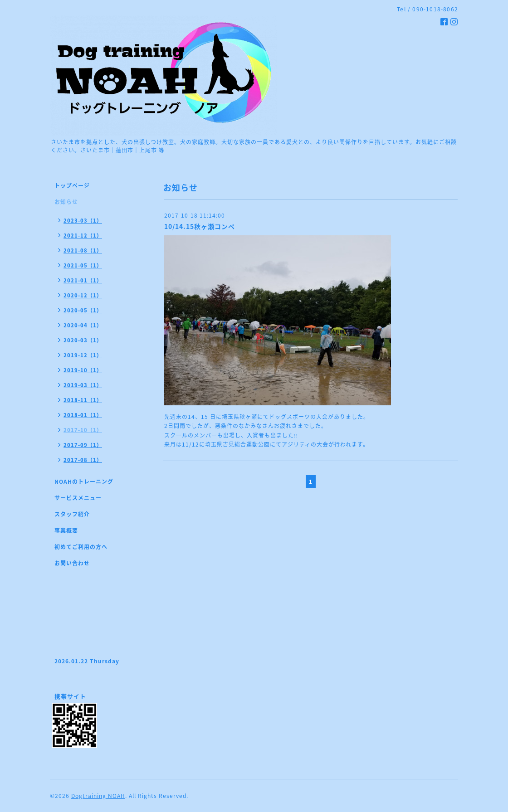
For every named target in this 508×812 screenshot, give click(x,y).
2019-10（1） (83, 370)
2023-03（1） (83, 221)
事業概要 (66, 530)
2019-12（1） (83, 355)
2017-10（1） (83, 430)
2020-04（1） (83, 325)
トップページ (72, 185)
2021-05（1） (83, 265)
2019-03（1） (83, 385)
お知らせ (66, 202)
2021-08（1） (83, 250)
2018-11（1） (83, 400)
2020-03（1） (83, 340)
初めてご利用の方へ (81, 547)
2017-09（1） (83, 445)
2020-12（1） (83, 295)
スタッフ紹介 (72, 514)
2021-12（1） (83, 236)
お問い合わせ (72, 563)
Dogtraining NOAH (98, 796)
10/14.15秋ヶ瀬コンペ (200, 226)
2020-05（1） (83, 310)
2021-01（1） (83, 280)
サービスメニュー (78, 498)
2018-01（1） (83, 415)
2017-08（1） (83, 460)
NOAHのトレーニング (84, 481)
